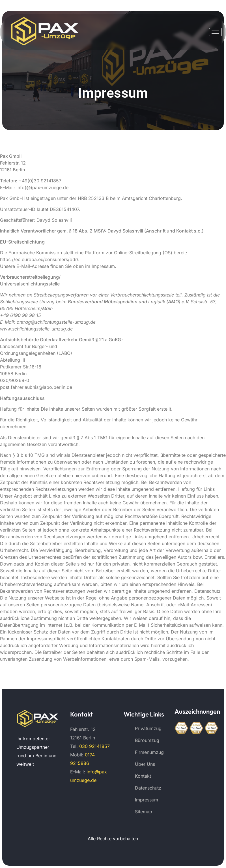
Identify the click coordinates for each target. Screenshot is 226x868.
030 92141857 (94, 746)
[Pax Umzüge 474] (38, 719)
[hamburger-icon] (215, 32)
